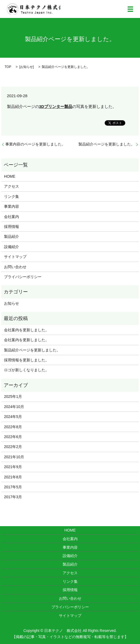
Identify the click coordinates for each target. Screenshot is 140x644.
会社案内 (12, 217)
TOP (8, 67)
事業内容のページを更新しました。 (35, 144)
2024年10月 (14, 407)
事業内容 (12, 206)
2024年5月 (13, 417)
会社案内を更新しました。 (27, 330)
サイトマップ (15, 257)
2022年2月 (13, 447)
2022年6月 (13, 437)
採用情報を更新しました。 (27, 360)
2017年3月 (13, 497)
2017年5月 (13, 487)
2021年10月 (14, 457)
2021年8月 (13, 477)
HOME (10, 176)
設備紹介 (12, 247)
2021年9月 (13, 467)
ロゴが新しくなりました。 (27, 370)
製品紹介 (12, 237)
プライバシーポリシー (23, 277)
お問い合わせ (15, 267)
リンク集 (12, 197)
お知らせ (27, 67)
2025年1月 (13, 396)
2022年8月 (13, 427)
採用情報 (12, 227)
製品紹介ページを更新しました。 (107, 144)
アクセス (12, 186)
